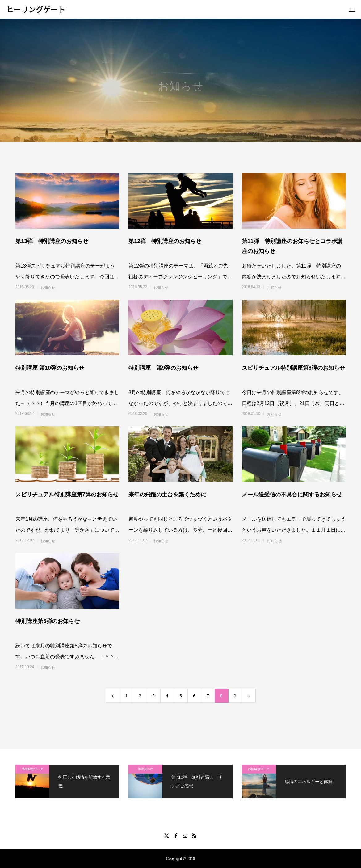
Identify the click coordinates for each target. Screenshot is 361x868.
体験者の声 (145, 769)
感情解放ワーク (32, 769)
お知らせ (48, 288)
